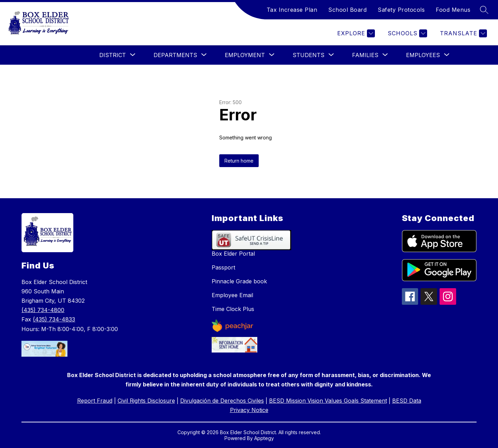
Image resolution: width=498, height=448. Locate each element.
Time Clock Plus (233, 309)
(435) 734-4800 (43, 310)
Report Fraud (95, 401)
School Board (347, 10)
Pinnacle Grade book (239, 281)
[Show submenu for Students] (308, 55)
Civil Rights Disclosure (146, 401)
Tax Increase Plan (292, 10)
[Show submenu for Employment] (245, 55)
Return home (239, 161)
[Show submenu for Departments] (175, 55)
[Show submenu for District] (113, 55)
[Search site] (484, 10)
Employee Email (232, 295)
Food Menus (453, 10)
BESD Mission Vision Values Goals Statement (328, 401)
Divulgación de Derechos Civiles (222, 401)
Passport (223, 267)
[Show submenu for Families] (365, 55)
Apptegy (264, 438)
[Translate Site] (463, 33)
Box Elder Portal (233, 254)
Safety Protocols (401, 10)
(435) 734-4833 (54, 319)
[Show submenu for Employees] (423, 55)
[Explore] (355, 33)
